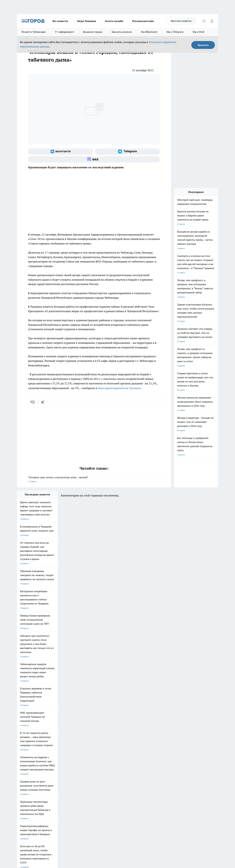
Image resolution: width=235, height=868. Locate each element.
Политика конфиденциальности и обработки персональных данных (47, 823)
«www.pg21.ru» (39, 779)
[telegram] (44, 402)
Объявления (22, 768)
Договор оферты (64, 768)
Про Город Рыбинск (79, 746)
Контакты (101, 764)
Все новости (60, 21)
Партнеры (101, 772)
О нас (59, 764)
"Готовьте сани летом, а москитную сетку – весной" (94, 480)
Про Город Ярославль (27, 746)
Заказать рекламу (122, 32)
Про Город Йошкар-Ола (81, 742)
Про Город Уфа (104, 746)
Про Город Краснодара (81, 753)
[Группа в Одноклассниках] (162, 747)
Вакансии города (93, 32)
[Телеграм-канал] (127, 152)
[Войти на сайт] (212, 21)
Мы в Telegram (175, 32)
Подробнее (100, 818)
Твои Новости (50, 742)
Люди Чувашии (86, 21)
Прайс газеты (23, 772)
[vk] (33, 402)
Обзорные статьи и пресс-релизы (111, 768)
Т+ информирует (64, 32)
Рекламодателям (143, 21)
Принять (203, 45)
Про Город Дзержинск (27, 753)
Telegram (21, 764)
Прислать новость (181, 21)
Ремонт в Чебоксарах (34, 32)
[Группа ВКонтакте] (61, 152)
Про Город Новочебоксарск (29, 742)
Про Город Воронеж (107, 742)
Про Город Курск (51, 746)
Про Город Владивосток (55, 753)
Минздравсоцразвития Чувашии (119, 388)
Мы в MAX (198, 32)
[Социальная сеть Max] (94, 159)
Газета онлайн (114, 21)
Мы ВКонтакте (149, 32)
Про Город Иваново (134, 742)
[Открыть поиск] (204, 21)
